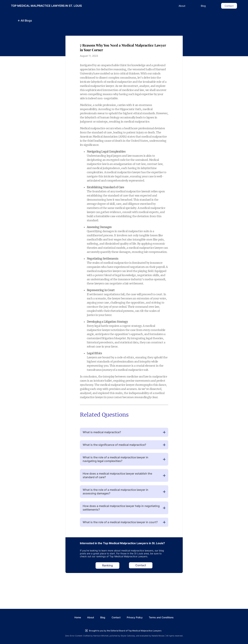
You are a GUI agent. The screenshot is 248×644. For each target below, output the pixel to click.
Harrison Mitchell (101, 636)
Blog (203, 6)
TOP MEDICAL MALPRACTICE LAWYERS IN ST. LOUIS (46, 6)
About (182, 6)
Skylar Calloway (128, 636)
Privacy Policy (135, 617)
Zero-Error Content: (74, 636)
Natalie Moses (158, 636)
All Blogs (25, 21)
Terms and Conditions (161, 617)
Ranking (107, 565)
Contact (229, 6)
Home (78, 617)
